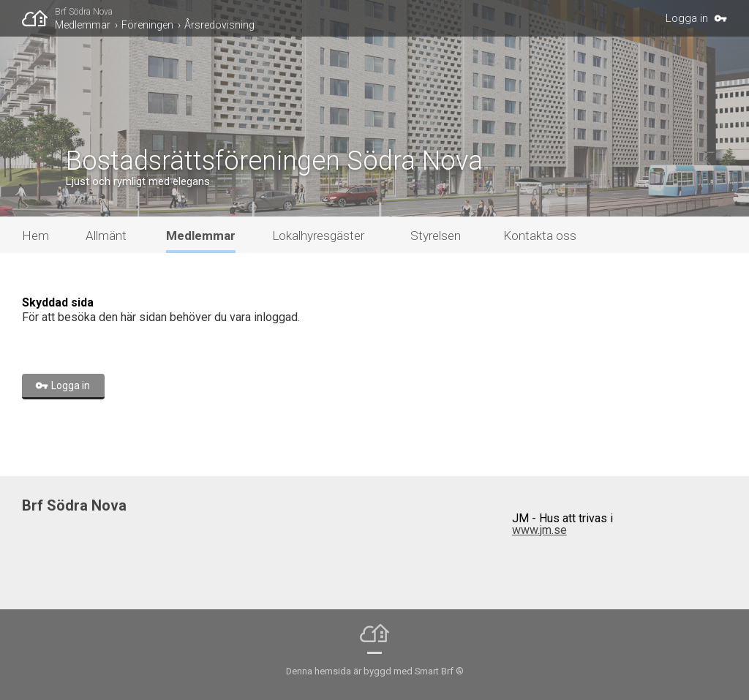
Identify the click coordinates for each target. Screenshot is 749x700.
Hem (35, 236)
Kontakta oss (540, 236)
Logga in (687, 18)
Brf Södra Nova (84, 12)
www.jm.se (539, 530)
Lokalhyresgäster (318, 236)
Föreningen (147, 25)
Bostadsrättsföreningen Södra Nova (274, 161)
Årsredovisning (219, 25)
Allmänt (106, 236)
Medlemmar (83, 25)
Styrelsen (436, 236)
